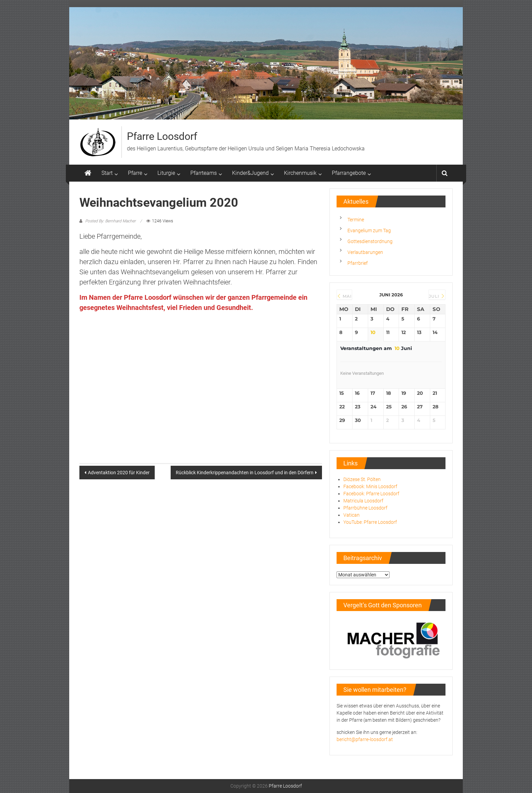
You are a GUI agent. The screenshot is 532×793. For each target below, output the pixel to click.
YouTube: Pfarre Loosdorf (370, 522)
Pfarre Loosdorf (162, 136)
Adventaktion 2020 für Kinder (119, 473)
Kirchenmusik (300, 173)
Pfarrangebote (349, 173)
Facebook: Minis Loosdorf (370, 486)
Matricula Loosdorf (363, 501)
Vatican (351, 515)
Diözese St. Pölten (362, 479)
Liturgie (166, 173)
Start (107, 173)
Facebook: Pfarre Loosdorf (371, 494)
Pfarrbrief (358, 263)
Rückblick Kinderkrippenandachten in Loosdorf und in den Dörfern (245, 473)
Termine (356, 220)
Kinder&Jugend (250, 173)
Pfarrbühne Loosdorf (365, 508)
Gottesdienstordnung (370, 241)
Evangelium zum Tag (369, 230)
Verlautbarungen (365, 252)
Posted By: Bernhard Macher (110, 221)
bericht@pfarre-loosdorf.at (365, 739)
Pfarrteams (204, 173)
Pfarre (135, 173)
